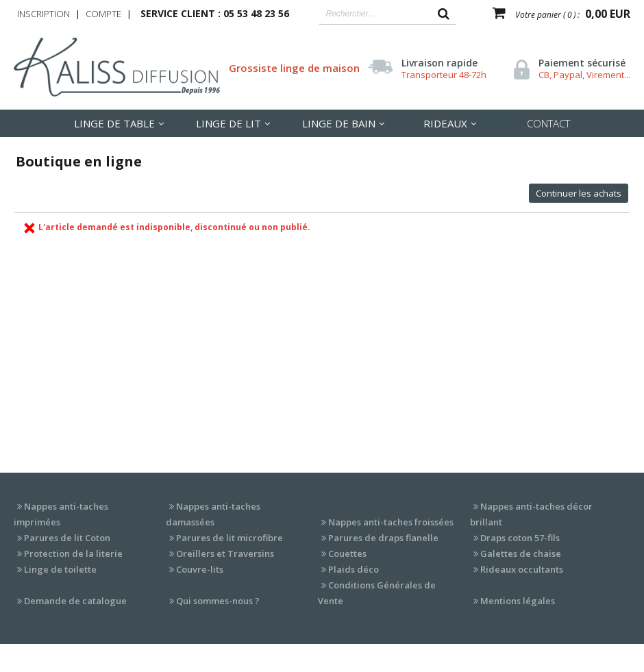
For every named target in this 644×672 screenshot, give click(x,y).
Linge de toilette (60, 569)
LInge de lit (228, 123)
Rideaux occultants (522, 569)
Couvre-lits (200, 569)
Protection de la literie (73, 553)
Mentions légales (518, 601)
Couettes (347, 553)
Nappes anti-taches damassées (213, 514)
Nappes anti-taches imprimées (61, 514)
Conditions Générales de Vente (377, 593)
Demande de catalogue (75, 601)
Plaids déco (354, 569)
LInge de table (114, 123)
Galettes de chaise (521, 553)
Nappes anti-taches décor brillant (531, 514)
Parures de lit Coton (67, 538)
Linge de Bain (339, 123)
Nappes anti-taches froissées (391, 522)
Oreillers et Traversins (225, 553)
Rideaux (445, 123)
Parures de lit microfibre (230, 538)
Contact (548, 123)
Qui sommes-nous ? (218, 601)
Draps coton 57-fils (520, 538)
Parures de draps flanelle (383, 538)
